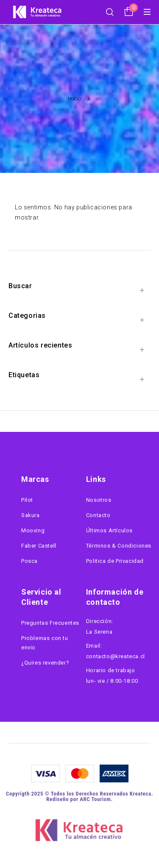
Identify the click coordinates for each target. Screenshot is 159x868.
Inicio (75, 99)
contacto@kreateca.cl (116, 656)
